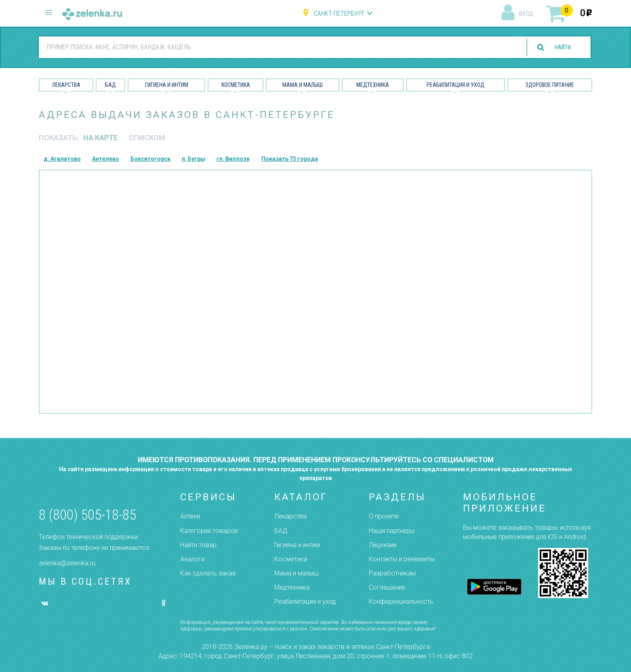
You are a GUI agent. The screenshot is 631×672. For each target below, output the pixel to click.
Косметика (236, 85)
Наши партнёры (392, 531)
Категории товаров (209, 531)
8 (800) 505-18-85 (87, 515)
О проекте (384, 516)
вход (526, 14)
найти (559, 47)
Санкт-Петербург (339, 14)
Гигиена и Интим (167, 85)
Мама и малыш (303, 85)
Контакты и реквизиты (402, 559)
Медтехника (373, 85)
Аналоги (192, 559)
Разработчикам (392, 573)
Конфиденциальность (401, 601)
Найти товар (198, 545)
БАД (110, 85)
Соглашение (387, 587)
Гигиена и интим (297, 545)
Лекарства (66, 85)
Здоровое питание (550, 85)
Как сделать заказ (208, 573)
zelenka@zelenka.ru (67, 563)
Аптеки (190, 516)
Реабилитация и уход (455, 85)
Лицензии (383, 545)
